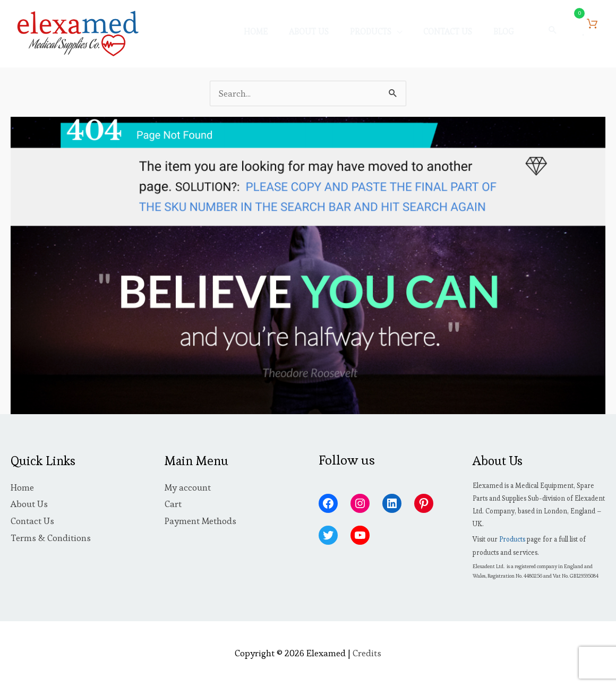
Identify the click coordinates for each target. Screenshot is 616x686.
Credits (367, 653)
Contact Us (32, 521)
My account (188, 487)
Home (22, 487)
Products (512, 539)
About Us (29, 504)
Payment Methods (200, 521)
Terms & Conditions (51, 538)
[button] (553, 30)
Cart (173, 504)
